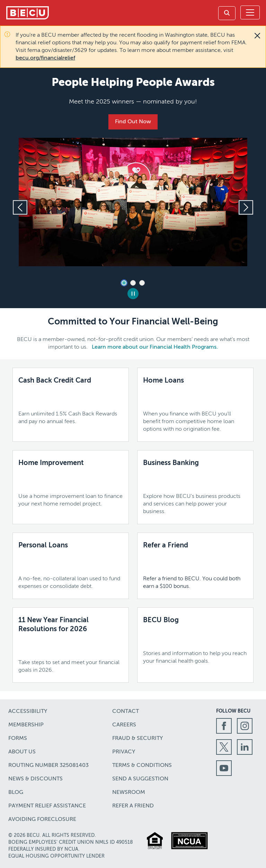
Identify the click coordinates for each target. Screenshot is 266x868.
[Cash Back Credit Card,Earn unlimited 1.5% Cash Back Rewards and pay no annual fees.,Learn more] (71, 401)
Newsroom (129, 793)
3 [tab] (142, 283)
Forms (18, 739)
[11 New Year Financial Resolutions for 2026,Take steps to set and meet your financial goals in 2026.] (71, 645)
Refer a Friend (133, 806)
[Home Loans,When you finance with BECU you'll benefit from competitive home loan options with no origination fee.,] (195, 405)
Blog (16, 793)
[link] (227, 13)
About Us (22, 752)
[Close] (257, 36)
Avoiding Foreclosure (42, 820)
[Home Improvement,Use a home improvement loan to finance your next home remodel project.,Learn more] (71, 483)
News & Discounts (36, 779)
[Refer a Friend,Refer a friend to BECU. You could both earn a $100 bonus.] (195, 566)
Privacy (124, 752)
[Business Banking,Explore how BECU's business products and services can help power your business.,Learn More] (195, 487)
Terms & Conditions (142, 766)
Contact (126, 712)
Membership (26, 725)
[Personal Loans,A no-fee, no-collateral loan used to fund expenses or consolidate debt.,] (71, 566)
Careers (124, 725)
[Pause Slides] (133, 294)
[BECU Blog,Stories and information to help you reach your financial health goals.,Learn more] (195, 641)
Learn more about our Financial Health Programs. (155, 347)
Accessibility (28, 712)
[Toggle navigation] (250, 12)
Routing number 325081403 (48, 766)
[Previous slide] (20, 207)
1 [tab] (124, 283)
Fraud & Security (138, 739)
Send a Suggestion (140, 779)
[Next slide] (246, 207)
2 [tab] (133, 283)
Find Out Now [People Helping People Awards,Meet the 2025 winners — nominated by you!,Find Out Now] (133, 122)
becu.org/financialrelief (45, 58)
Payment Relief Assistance (47, 806)
